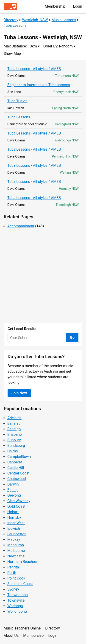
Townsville (16, 600)
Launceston (17, 534)
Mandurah (16, 545)
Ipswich (14, 528)
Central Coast (18, 473)
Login (78, 6)
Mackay (14, 540)
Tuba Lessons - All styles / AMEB (34, 69)
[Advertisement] (43, 276)
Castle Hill (16, 468)
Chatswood (17, 479)
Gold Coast (16, 506)
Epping (13, 490)
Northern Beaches (22, 562)
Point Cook (16, 578)
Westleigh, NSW (35, 20)
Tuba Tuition (17, 101)
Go (72, 338)
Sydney (13, 589)
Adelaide (14, 418)
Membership (55, 6)
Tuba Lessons (15, 25)
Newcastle (16, 556)
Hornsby (14, 517)
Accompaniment (21, 226)
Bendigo (14, 429)
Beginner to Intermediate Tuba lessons (39, 85)
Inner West (16, 523)
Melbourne (16, 551)
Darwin (13, 484)
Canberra (15, 462)
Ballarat (14, 423)
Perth (12, 573)
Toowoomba (18, 595)
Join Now (19, 393)
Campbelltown (19, 457)
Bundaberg (16, 446)
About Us (11, 636)
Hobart (13, 512)
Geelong (14, 495)
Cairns (13, 451)
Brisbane (15, 435)
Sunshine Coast (20, 584)
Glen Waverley (19, 501)
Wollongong (17, 611)
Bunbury (14, 440)
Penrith (13, 567)
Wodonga (15, 606)
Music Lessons (64, 20)
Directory (11, 20)
